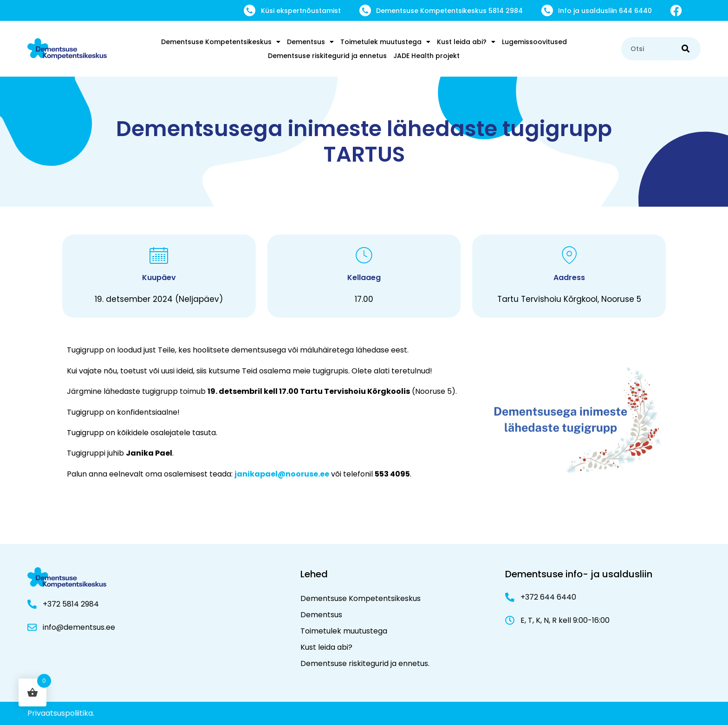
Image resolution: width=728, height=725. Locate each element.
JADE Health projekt (426, 56)
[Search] (686, 49)
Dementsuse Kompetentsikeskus (221, 42)
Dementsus (310, 42)
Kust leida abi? (466, 42)
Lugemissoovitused (534, 42)
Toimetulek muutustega (385, 42)
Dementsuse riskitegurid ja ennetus (327, 56)
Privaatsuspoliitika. (61, 713)
